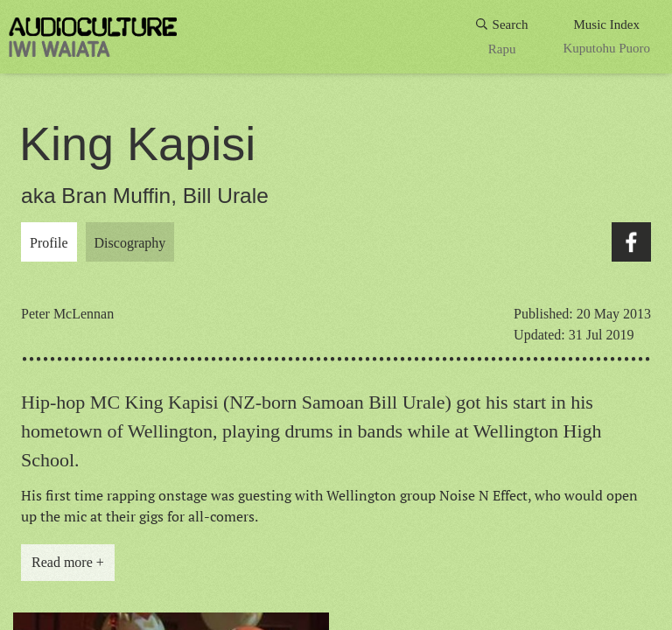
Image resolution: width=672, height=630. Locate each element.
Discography (130, 243)
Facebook (631, 242)
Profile (49, 243)
